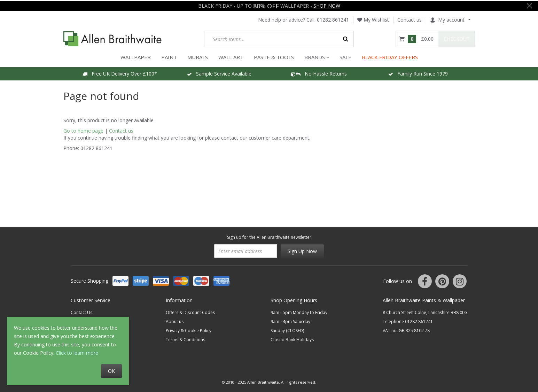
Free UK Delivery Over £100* (120, 73)
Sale (345, 56)
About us (175, 321)
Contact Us (81, 312)
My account (447, 19)
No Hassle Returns (319, 73)
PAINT (169, 56)
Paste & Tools (274, 56)
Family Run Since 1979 (418, 73)
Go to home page (83, 130)
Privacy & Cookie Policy (189, 330)
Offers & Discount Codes (190, 312)
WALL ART (231, 56)
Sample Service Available (219, 73)
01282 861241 (333, 19)
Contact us (410, 19)
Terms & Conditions (185, 339)
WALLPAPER (136, 56)
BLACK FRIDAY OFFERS (390, 56)
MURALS (198, 56)
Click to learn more (77, 353)
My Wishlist (373, 19)
